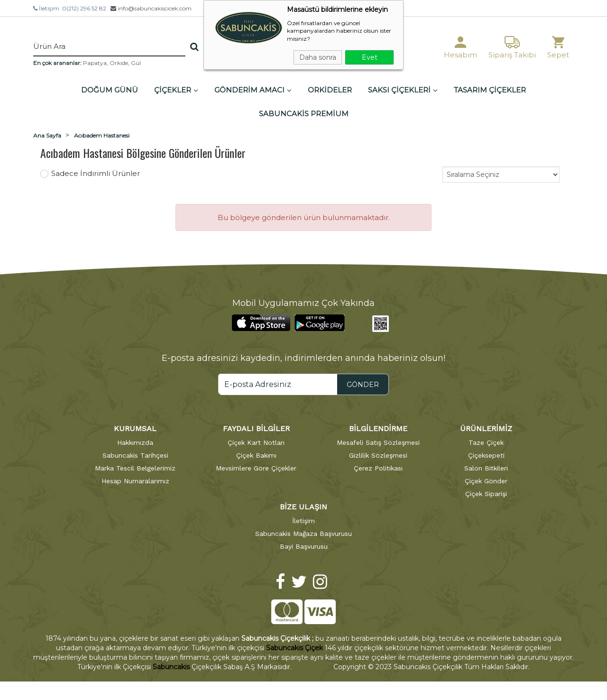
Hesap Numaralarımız (135, 481)
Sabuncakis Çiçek (294, 648)
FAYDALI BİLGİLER (256, 428)
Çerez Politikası (378, 468)
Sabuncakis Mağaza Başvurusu (303, 534)
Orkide (119, 63)
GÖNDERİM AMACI (253, 90)
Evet (370, 57)
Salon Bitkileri (486, 468)
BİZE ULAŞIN (303, 507)
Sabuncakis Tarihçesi (135, 455)
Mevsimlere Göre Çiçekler (256, 468)
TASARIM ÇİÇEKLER (490, 90)
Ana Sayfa (47, 135)
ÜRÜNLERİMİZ (486, 428)
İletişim (303, 521)
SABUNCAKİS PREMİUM (304, 114)
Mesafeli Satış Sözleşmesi (378, 442)
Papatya (95, 63)
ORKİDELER (330, 90)
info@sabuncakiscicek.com (151, 8)
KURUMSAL (135, 428)
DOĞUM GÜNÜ (110, 90)
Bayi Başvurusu (304, 546)
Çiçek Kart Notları (256, 442)
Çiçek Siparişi (486, 494)
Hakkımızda (135, 442)
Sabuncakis (171, 667)
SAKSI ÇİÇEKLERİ (403, 90)
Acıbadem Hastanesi (102, 135)
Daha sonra (318, 57)
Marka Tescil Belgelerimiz (135, 468)
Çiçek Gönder (486, 481)
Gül (136, 63)
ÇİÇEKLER (176, 90)
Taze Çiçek (486, 442)
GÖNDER (363, 385)
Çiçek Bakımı (256, 455)
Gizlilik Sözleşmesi (378, 455)
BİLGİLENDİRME (378, 428)
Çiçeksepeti (486, 455)
